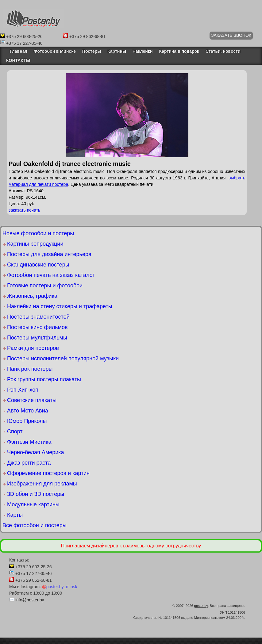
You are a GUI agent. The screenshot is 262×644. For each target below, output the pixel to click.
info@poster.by (30, 600)
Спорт (15, 431)
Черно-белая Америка (35, 452)
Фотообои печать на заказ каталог (51, 275)
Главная (17, 51)
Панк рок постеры (30, 369)
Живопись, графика (32, 296)
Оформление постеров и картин (48, 473)
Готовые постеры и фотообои (45, 286)
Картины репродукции (35, 244)
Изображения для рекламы (42, 484)
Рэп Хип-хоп (23, 390)
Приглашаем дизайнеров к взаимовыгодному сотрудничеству (131, 546)
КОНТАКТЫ (18, 60)
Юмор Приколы (27, 421)
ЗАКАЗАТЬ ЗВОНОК (231, 35)
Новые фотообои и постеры (38, 233)
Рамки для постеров (33, 348)
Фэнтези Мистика (29, 442)
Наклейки (143, 51)
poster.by (201, 606)
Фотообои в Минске (55, 51)
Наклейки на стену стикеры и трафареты (60, 306)
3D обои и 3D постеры (36, 494)
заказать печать (24, 210)
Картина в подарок (179, 51)
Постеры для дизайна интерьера (49, 254)
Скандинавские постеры (38, 265)
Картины (117, 51)
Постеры (92, 51)
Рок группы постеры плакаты (44, 379)
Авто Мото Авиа (28, 411)
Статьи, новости (223, 51)
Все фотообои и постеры (35, 525)
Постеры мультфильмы (37, 338)
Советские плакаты (32, 400)
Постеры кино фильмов (37, 327)
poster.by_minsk (60, 587)
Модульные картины (33, 504)
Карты (15, 515)
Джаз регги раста (29, 463)
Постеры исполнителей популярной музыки (63, 358)
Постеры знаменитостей (38, 317)
